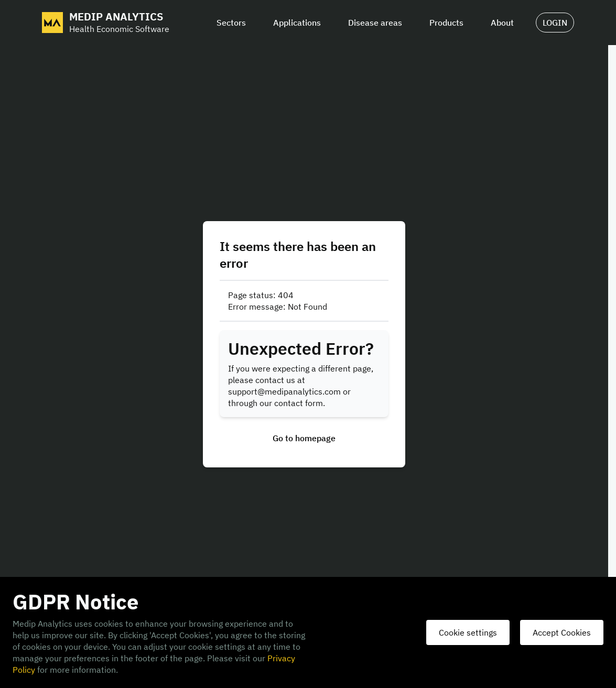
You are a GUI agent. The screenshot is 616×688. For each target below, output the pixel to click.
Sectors (231, 23)
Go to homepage (304, 438)
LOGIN (555, 23)
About (502, 23)
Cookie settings (468, 632)
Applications (297, 23)
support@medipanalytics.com (284, 391)
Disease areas (375, 23)
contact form (299, 403)
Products (446, 23)
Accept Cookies (562, 632)
